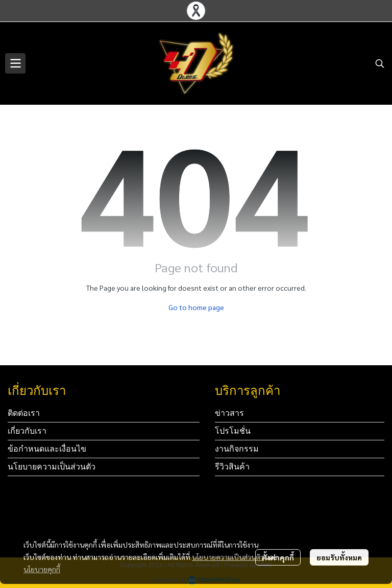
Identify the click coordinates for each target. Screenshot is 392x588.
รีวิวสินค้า (232, 467)
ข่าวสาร (229, 413)
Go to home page (196, 307)
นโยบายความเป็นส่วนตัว (228, 557)
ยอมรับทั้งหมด (339, 557)
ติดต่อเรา (24, 413)
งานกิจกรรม (237, 449)
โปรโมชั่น (233, 431)
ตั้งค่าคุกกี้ (278, 557)
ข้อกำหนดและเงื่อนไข (47, 449)
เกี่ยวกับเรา (27, 431)
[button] (380, 63)
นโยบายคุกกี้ (42, 569)
